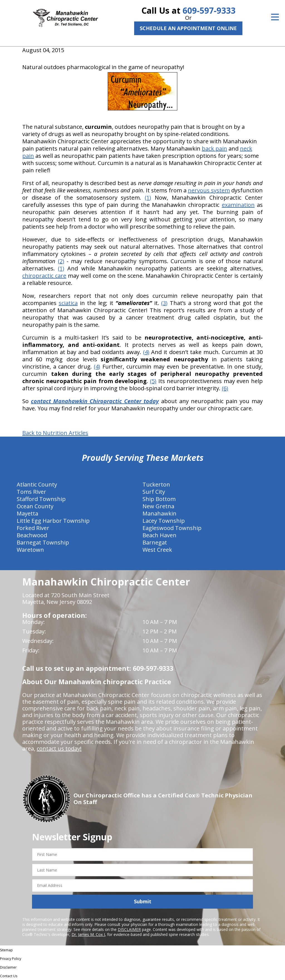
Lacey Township (164, 521)
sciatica (68, 303)
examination (238, 205)
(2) (61, 261)
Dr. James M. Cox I (88, 934)
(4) (146, 352)
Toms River (31, 492)
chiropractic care (44, 276)
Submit (143, 901)
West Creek (157, 550)
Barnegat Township (43, 542)
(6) (225, 388)
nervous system (209, 190)
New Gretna (158, 506)
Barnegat (155, 542)
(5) (153, 381)
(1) (148, 198)
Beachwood (32, 535)
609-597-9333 (209, 10)
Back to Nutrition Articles (55, 433)
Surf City (154, 492)
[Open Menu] (275, 17)
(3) (164, 303)
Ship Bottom (159, 499)
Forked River (33, 528)
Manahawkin (159, 513)
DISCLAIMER (129, 929)
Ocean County (35, 506)
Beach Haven (159, 535)
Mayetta (27, 513)
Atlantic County (37, 484)
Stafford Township (41, 499)
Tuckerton (156, 484)
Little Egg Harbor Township (53, 521)
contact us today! (59, 748)
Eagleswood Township (172, 528)
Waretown (30, 550)
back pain (214, 148)
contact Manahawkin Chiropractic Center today (95, 401)
